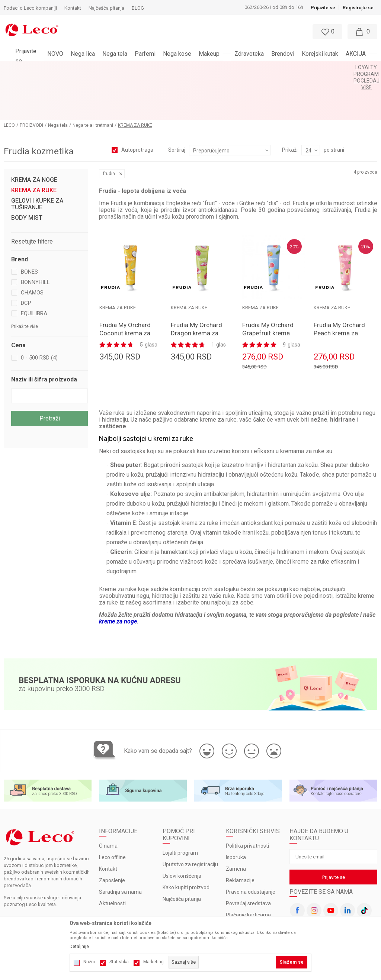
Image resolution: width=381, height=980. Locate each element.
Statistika (119, 962)
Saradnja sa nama (120, 845)
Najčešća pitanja (182, 852)
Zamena (236, 822)
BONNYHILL (35, 235)
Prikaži (290, 103)
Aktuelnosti (112, 857)
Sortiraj (177, 103)
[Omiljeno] (327, 32)
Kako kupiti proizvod (186, 841)
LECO (9, 78)
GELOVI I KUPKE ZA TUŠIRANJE (37, 157)
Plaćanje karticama (248, 868)
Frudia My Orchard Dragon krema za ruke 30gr (196, 286)
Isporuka (236, 811)
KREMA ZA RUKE (34, 144)
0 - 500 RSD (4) (39, 311)
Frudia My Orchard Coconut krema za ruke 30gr (125, 286)
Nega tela (58, 78)
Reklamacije (240, 834)
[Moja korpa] (362, 32)
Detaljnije (79, 947)
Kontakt (108, 822)
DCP (26, 256)
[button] (173, 32)
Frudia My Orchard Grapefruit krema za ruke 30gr (268, 286)
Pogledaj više (258, 67)
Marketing (153, 962)
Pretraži (50, 372)
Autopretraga (137, 103)
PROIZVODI (31, 78)
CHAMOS (32, 246)
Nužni (89, 962)
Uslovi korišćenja (182, 829)
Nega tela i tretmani (93, 78)
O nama (108, 799)
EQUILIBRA (34, 267)
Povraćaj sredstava (248, 857)
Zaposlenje (112, 834)
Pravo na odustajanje (251, 845)
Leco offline (112, 811)
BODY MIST (27, 171)
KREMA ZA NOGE (34, 133)
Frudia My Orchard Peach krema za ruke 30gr (339, 286)
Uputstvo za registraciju (190, 818)
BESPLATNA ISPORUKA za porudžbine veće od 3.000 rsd (171, 67)
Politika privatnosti (247, 799)
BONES (29, 225)
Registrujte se (358, 8)
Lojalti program (180, 806)
